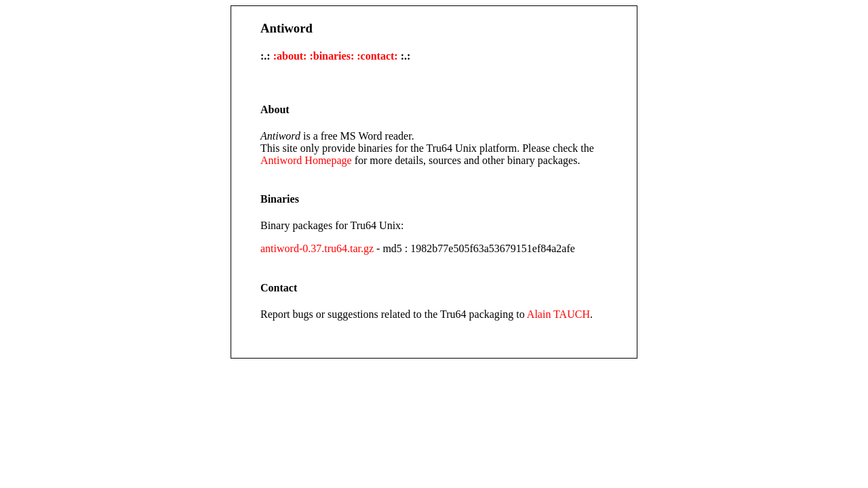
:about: (290, 56)
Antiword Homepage (306, 160)
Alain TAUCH (558, 314)
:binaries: (332, 56)
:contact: (377, 56)
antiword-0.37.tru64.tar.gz (317, 248)
